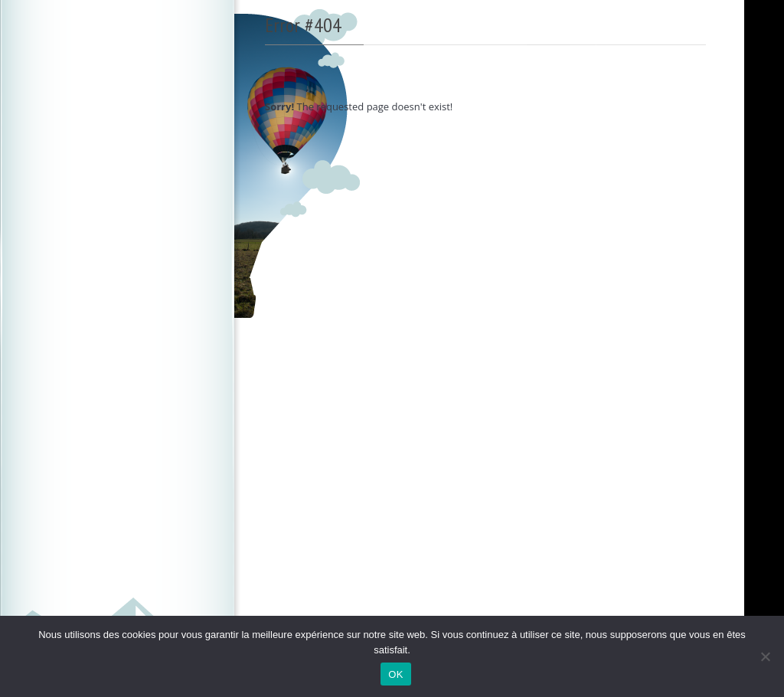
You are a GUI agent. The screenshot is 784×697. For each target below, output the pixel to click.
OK (395, 674)
